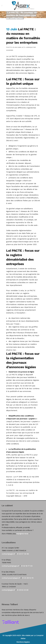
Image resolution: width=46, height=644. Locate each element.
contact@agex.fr (8, 554)
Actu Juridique (27, 47)
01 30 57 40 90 (23, 554)
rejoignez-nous (22, 534)
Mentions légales (23, 642)
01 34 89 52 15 (28, 578)
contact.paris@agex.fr (11, 566)
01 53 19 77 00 (27, 566)
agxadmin (10, 50)
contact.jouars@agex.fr (11, 578)
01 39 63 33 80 (23, 590)
